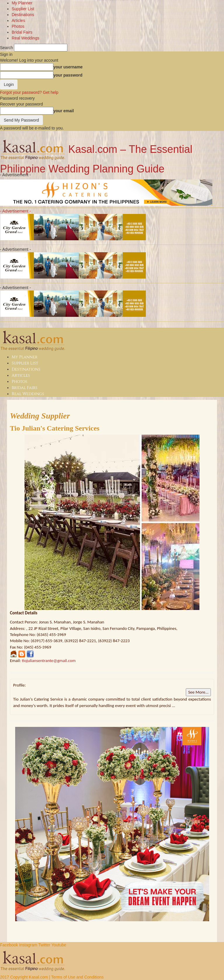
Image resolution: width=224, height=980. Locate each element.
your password (68, 75)
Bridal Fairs (22, 32)
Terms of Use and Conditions (77, 977)
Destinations (23, 15)
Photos (18, 26)
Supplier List (23, 9)
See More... (198, 692)
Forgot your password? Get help (29, 92)
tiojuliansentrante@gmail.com (49, 661)
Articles (18, 20)
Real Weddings (26, 38)
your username (68, 67)
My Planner (22, 3)
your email (64, 111)
